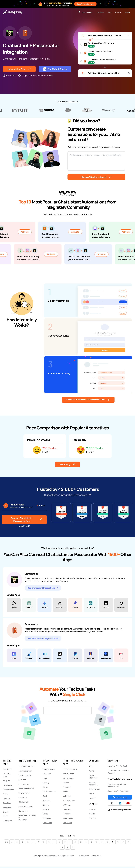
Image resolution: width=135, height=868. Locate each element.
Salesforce (7, 771)
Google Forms (69, 780)
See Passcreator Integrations (43, 640)
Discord (46, 806)
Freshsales (7, 787)
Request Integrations (94, 785)
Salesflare (7, 804)
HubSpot (22, 781)
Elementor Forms (70, 771)
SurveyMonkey (69, 802)
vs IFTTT (92, 820)
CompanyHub (8, 791)
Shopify (46, 784)
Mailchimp (23, 799)
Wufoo (66, 793)
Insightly (6, 782)
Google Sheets (49, 771)
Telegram (47, 820)
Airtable (46, 811)
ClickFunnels (24, 803)
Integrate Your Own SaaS (117, 767)
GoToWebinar (24, 795)
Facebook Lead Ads (27, 768)
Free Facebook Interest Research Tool (117, 787)
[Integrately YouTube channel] (128, 805)
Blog (110, 12)
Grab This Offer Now (85, 4)
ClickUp (46, 789)
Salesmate (7, 809)
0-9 (7, 843)
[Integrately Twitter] (112, 805)
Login (127, 12)
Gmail (45, 780)
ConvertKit (23, 812)
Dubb (5, 818)
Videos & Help (94, 791)
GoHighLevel (24, 786)
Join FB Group (120, 799)
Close (5, 796)
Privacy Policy (83, 857)
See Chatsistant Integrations (43, 589)
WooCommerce (49, 793)
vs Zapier (92, 811)
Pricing (118, 12)
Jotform (66, 784)
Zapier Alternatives (94, 778)
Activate (31, 232)
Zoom (45, 815)
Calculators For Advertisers (119, 792)
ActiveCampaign (25, 772)
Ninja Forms (68, 811)
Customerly (8, 822)
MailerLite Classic (26, 808)
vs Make (92, 815)
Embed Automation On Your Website (119, 773)
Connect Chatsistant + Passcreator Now (88, 401)
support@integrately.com (119, 811)
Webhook (47, 775)
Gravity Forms (69, 775)
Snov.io (6, 813)
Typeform (67, 789)
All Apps (101, 12)
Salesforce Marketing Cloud (27, 818)
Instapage (67, 815)
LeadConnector (25, 777)
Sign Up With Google (55, 69)
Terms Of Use (96, 857)
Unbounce (67, 797)
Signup (91, 795)
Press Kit (92, 800)
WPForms (67, 806)
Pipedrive (7, 800)
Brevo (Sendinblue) (26, 790)
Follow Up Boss (7, 776)
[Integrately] (13, 12)
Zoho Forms (68, 820)
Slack (45, 797)
